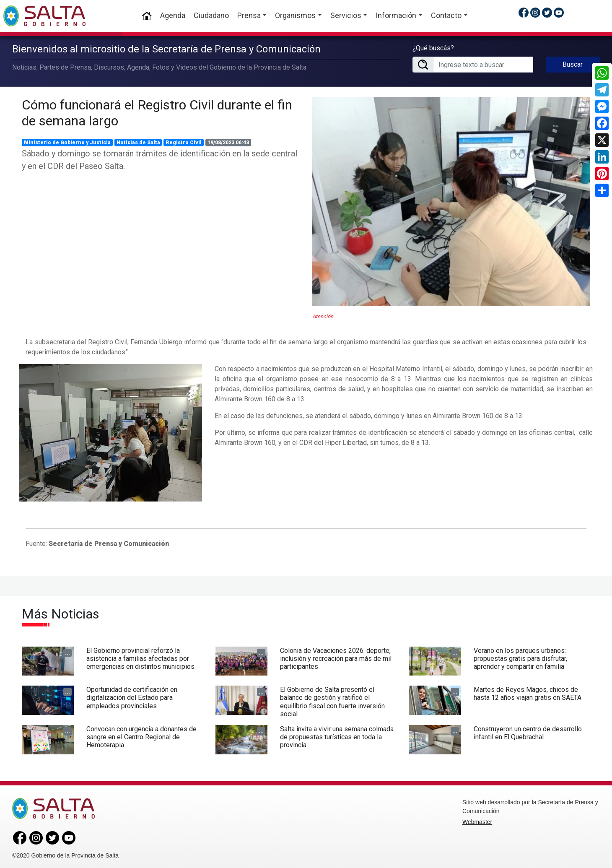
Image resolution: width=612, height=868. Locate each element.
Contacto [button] (446, 15)
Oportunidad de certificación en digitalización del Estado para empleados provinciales (132, 696)
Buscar (573, 64)
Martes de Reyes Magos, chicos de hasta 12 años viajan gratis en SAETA (528, 692)
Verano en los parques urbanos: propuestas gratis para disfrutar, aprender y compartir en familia (520, 656)
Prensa (249, 15)
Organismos (295, 15)
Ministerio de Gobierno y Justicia (67, 141)
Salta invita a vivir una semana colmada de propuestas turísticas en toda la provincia (337, 735)
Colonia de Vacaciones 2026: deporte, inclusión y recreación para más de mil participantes (336, 656)
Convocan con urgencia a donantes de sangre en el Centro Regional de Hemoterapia (141, 735)
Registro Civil (184, 141)
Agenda (173, 15)
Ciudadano (211, 15)
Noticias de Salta (138, 141)
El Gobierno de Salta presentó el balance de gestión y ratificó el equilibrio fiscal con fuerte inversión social (332, 700)
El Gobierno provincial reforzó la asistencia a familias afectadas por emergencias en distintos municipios (140, 656)
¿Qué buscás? (433, 47)
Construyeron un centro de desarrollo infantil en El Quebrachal (528, 731)
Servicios (346, 15)
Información (396, 15)
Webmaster (477, 820)
